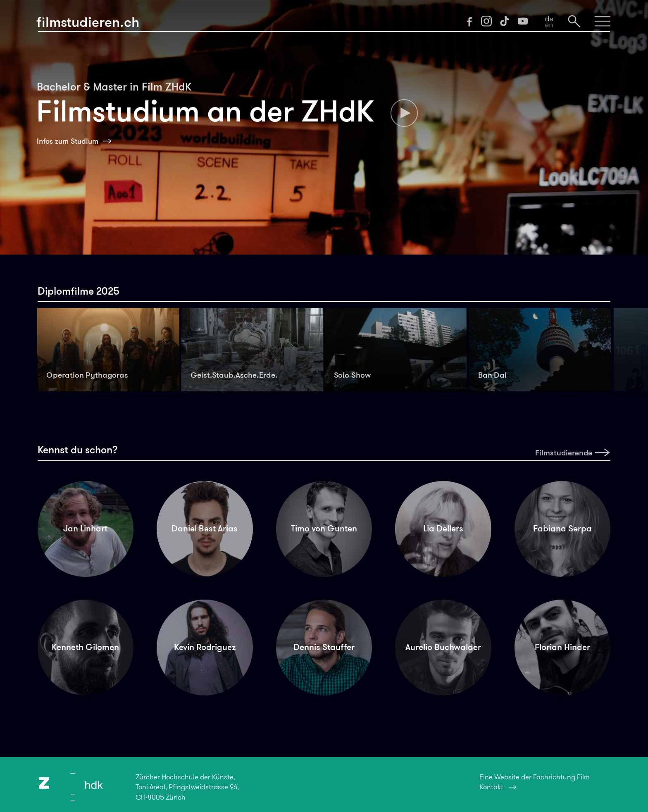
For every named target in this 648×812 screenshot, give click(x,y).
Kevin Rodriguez (205, 647)
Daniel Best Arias (205, 529)
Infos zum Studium (68, 141)
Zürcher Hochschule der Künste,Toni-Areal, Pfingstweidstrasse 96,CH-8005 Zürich (187, 787)
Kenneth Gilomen (85, 647)
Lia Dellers (443, 529)
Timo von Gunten (324, 529)
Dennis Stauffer (324, 647)
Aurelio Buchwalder (443, 647)
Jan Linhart (85, 529)
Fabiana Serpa (562, 529)
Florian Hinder (562, 647)
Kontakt (491, 787)
